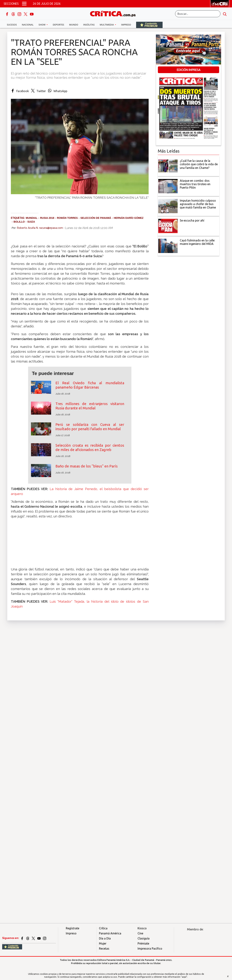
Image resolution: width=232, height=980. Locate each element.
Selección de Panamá (96, 218)
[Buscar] (198, 14)
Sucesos (12, 25)
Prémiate (143, 943)
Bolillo (19, 222)
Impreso (126, 25)
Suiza (31, 222)
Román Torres (67, 218)
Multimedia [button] (107, 25)
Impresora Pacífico (150, 949)
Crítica (103, 928)
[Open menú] (24, 4)
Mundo (74, 25)
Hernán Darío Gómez (129, 218)
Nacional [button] (28, 25)
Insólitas (89, 25)
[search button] (225, 14)
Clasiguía (144, 938)
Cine (140, 933)
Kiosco (142, 928)
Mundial (32, 218)
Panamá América (110, 933)
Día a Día (105, 938)
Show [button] (42, 25)
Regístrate (72, 928)
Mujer (103, 943)
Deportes (58, 25)
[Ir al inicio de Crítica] (115, 13)
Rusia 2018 (47, 218)
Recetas (104, 949)
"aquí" (184, 977)
